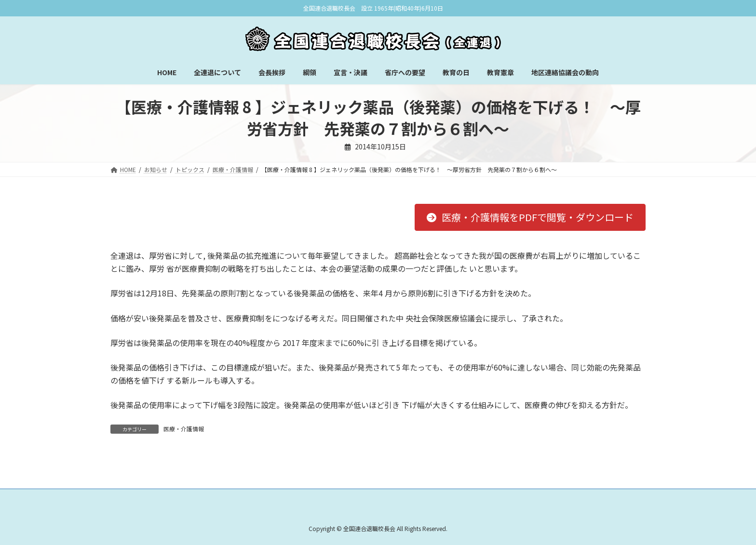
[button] (530, 217)
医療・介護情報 (184, 429)
